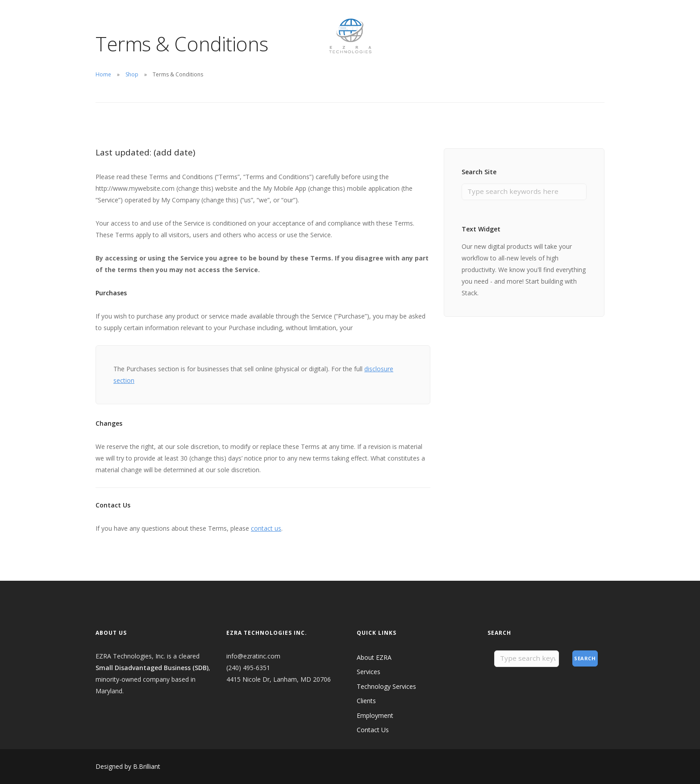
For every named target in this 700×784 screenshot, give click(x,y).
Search (585, 659)
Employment (225, 20)
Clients (187, 20)
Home (103, 74)
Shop (132, 74)
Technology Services (386, 686)
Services (369, 672)
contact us (266, 528)
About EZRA (113, 20)
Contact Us (270, 20)
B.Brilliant (147, 766)
